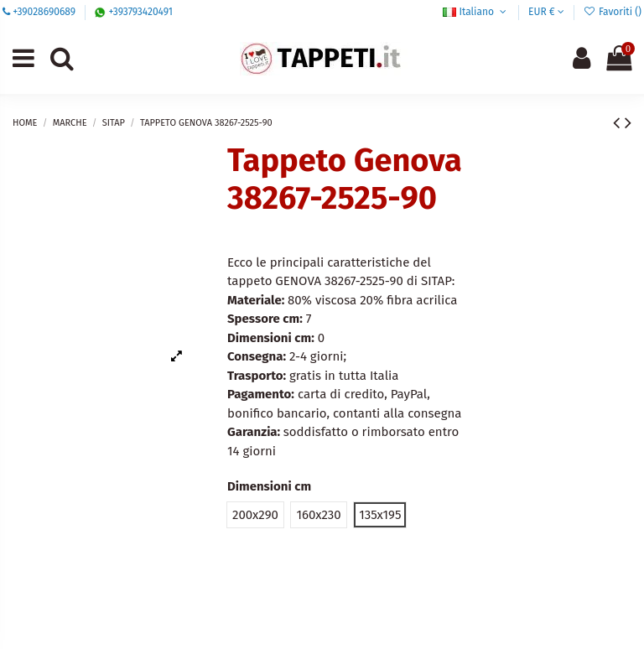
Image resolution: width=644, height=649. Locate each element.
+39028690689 (44, 12)
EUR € (546, 12)
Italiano (476, 12)
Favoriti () (612, 12)
